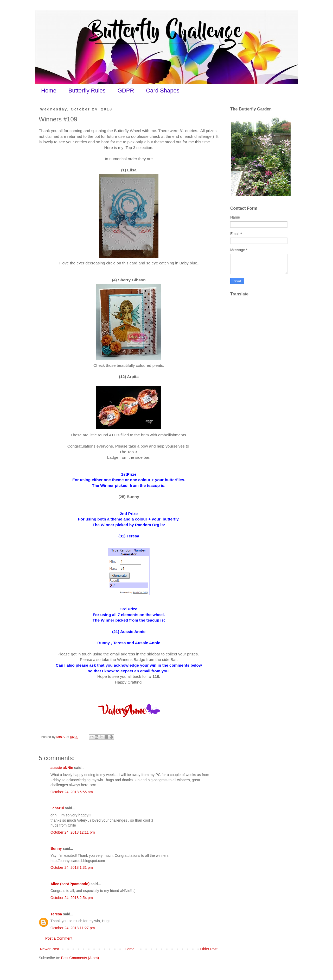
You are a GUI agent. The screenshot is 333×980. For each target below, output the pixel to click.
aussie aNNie (62, 768)
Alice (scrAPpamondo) (70, 884)
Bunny (56, 848)
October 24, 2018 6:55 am (72, 792)
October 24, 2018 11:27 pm (73, 928)
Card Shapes (163, 91)
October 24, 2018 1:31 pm (72, 867)
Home (49, 91)
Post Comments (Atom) (80, 958)
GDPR (126, 91)
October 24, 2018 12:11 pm (73, 832)
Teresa (56, 914)
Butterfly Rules (87, 91)
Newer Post (49, 949)
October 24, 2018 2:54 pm (72, 898)
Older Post (209, 949)
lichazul (57, 808)
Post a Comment (59, 938)
